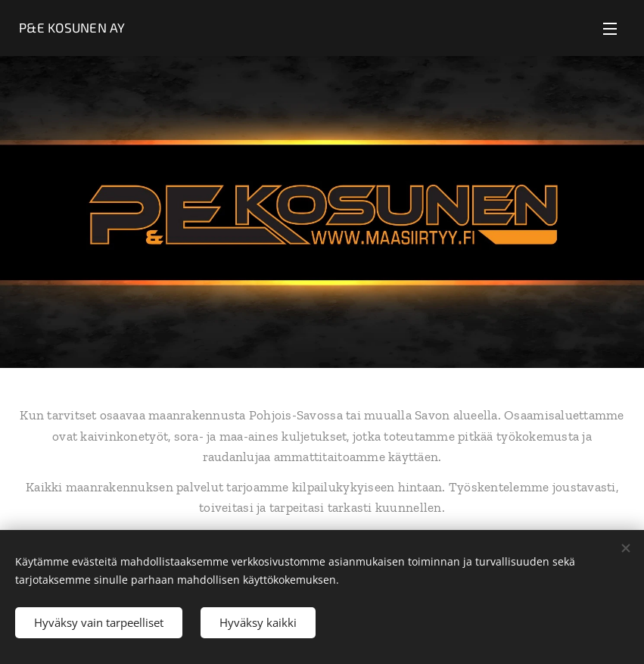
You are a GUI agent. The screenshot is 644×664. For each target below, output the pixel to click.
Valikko (610, 29)
